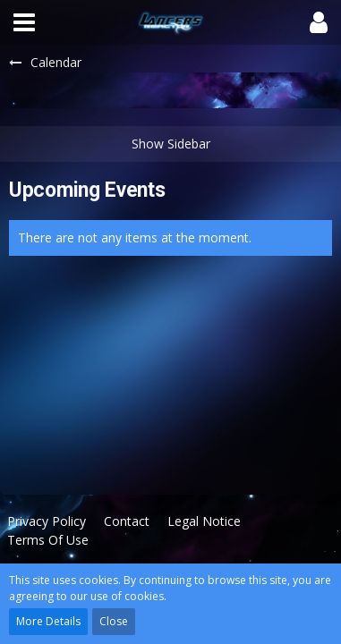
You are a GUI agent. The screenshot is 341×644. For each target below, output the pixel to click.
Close (114, 621)
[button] (24, 22)
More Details (48, 621)
